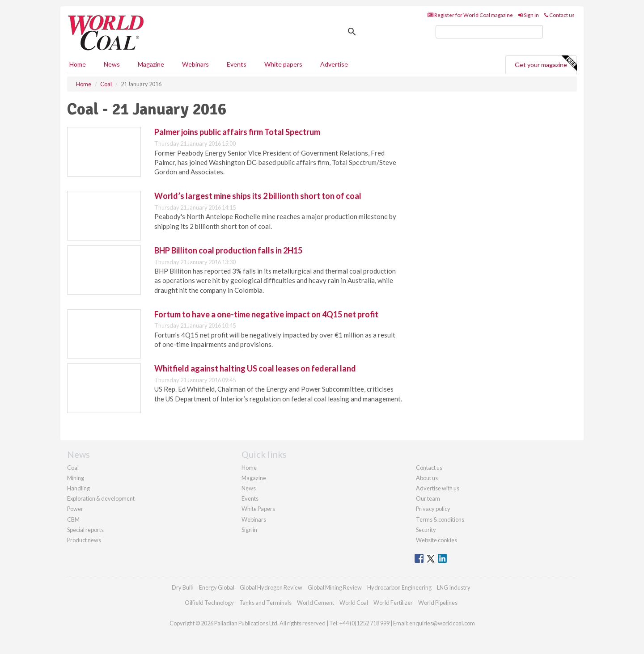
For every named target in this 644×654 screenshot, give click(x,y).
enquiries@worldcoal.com (442, 623)
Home (78, 64)
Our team (428, 498)
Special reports (85, 530)
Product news (84, 540)
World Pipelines (438, 603)
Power (75, 509)
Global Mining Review (335, 587)
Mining (76, 478)
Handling (78, 488)
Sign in (529, 15)
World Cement (316, 603)
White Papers (258, 509)
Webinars (195, 64)
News (249, 488)
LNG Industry (454, 587)
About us (427, 478)
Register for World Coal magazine (470, 15)
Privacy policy (433, 509)
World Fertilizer (393, 603)
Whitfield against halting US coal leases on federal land (255, 368)
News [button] (112, 64)
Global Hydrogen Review (271, 587)
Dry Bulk (183, 587)
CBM (73, 519)
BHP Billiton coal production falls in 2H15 (228, 250)
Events (237, 64)
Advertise (334, 64)
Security (426, 530)
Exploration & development (101, 498)
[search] (489, 32)
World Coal (354, 603)
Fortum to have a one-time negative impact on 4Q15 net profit (266, 314)
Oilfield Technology (209, 603)
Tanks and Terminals (265, 603)
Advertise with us (438, 488)
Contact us (559, 15)
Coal (73, 468)
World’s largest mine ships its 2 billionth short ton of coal (258, 196)
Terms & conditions (440, 519)
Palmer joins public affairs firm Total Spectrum (237, 132)
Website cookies (436, 540)
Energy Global (217, 587)
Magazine (151, 64)
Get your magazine (546, 63)
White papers (283, 64)
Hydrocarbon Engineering (399, 587)
